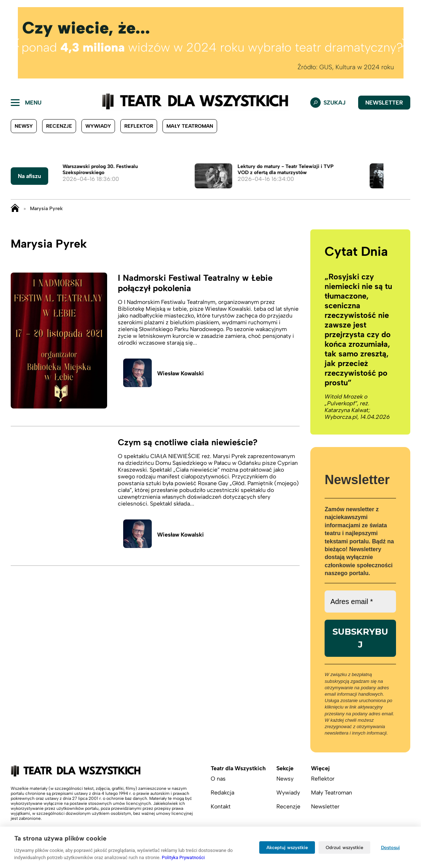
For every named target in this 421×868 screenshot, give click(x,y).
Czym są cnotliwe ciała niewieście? (188, 442)
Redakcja (222, 793)
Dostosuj (390, 847)
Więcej (320, 768)
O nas (218, 779)
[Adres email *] (360, 601)
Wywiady (98, 126)
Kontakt (221, 806)
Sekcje (285, 768)
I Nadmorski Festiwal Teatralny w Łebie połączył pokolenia (195, 283)
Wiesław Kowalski (181, 373)
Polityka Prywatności (183, 857)
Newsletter (384, 103)
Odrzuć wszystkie (344, 847)
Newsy (24, 126)
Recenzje (59, 126)
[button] (16, 43)
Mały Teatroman (190, 126)
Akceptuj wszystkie (287, 847)
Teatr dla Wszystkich (238, 768)
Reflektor (139, 126)
